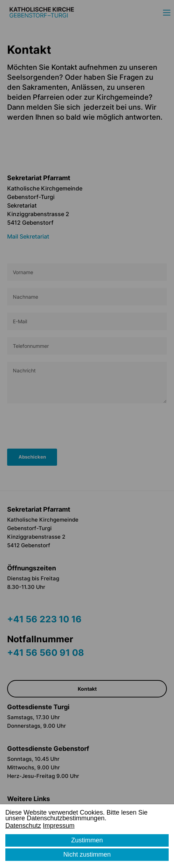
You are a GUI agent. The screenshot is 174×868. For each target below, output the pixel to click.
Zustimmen (87, 840)
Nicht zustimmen (87, 854)
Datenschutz (23, 826)
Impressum (59, 826)
